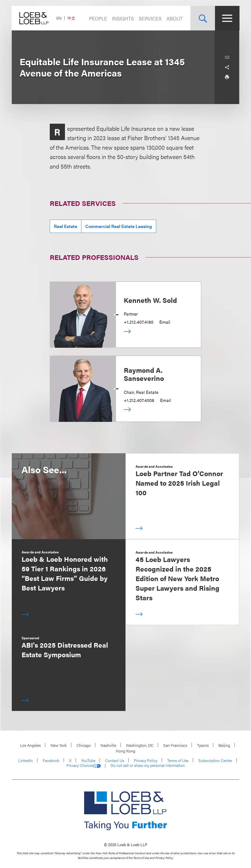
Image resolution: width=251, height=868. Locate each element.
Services (150, 18)
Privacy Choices (84, 765)
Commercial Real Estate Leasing (119, 226)
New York (59, 745)
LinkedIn (25, 760)
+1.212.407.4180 (139, 322)
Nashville (108, 745)
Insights (123, 18)
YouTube (88, 760)
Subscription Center (215, 760)
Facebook (51, 760)
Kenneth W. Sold (150, 300)
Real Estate (66, 226)
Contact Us (115, 760)
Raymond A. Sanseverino (144, 374)
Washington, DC (140, 745)
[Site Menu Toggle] (227, 18)
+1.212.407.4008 (139, 400)
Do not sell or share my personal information (148, 765)
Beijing (224, 745)
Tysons (203, 745)
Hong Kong (125, 751)
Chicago (84, 745)
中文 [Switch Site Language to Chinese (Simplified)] (72, 18)
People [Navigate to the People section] (98, 18)
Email (165, 322)
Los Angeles (30, 745)
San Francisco (175, 745)
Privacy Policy (146, 760)
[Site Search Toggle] (202, 18)
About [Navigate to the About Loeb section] (174, 18)
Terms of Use (178, 760)
